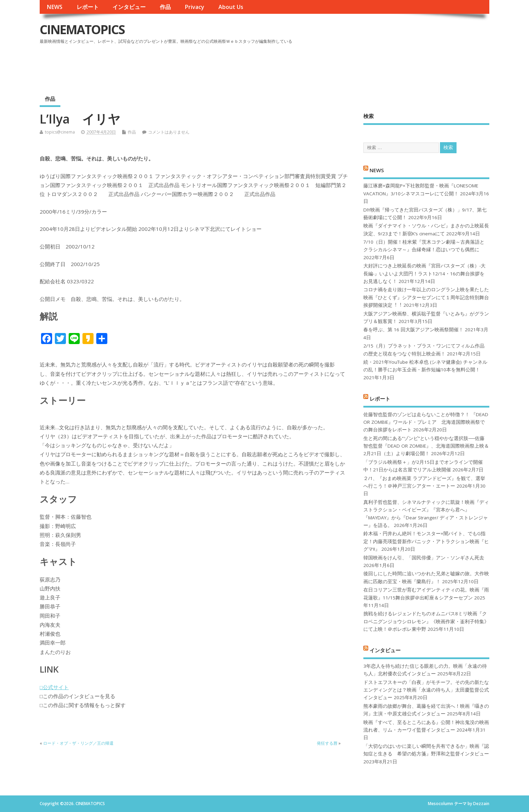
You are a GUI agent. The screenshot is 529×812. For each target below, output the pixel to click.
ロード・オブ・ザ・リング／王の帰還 (78, 743)
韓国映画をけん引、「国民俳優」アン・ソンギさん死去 (424, 558)
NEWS (55, 7)
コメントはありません (169, 132)
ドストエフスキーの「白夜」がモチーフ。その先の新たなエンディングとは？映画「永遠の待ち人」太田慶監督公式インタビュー (426, 690)
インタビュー (129, 7)
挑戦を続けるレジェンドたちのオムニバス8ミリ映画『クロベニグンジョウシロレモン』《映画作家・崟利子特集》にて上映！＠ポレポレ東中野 (426, 621)
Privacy (194, 7)
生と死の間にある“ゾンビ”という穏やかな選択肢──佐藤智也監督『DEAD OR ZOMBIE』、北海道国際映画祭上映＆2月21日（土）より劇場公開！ (426, 446)
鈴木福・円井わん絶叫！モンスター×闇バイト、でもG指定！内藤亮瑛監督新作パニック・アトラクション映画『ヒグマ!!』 (426, 541)
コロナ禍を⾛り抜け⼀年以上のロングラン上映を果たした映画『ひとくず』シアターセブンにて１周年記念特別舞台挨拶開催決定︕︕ (426, 297)
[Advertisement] (358, 65)
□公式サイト (54, 687)
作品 (165, 7)
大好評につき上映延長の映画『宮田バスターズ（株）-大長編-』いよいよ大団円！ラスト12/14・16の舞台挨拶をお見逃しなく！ (424, 273)
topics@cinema (60, 132)
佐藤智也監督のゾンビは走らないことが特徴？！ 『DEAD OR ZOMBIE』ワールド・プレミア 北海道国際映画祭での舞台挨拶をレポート (426, 422)
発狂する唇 (327, 743)
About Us (231, 7)
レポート (88, 7)
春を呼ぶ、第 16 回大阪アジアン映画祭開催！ (413, 330)
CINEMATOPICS (82, 30)
